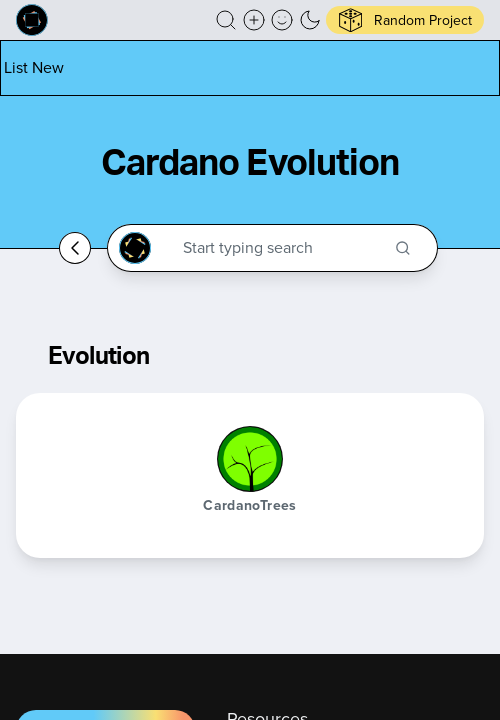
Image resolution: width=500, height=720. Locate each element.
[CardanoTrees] (250, 459)
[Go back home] (75, 248)
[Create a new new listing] (254, 20)
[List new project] (34, 67)
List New (34, 67)
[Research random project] (405, 20)
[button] (226, 20)
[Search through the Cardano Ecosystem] (281, 248)
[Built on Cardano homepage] (32, 20)
